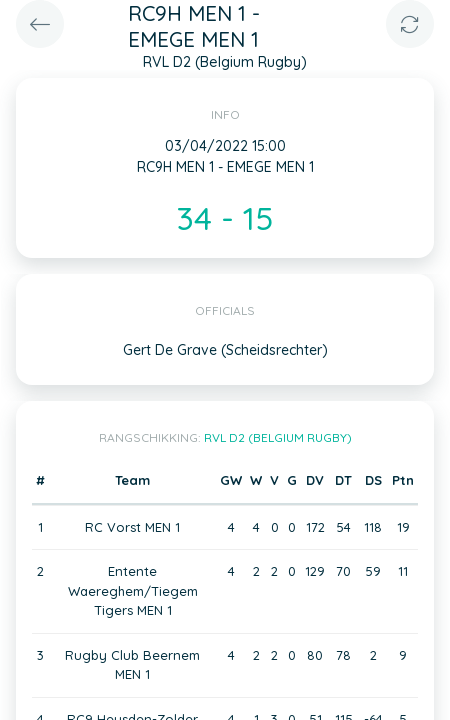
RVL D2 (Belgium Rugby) (278, 437)
